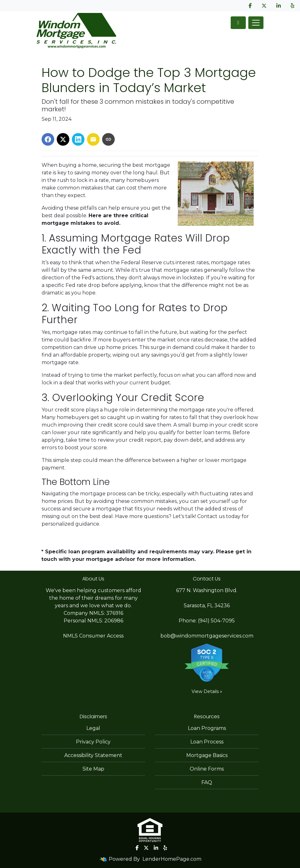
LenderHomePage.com (172, 859)
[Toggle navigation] (256, 23)
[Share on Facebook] (48, 139)
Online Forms (207, 769)
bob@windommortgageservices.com (207, 636)
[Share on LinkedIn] (78, 139)
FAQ (207, 782)
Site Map (93, 769)
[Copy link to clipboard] (108, 139)
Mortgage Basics (207, 755)
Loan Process (207, 742)
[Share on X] (63, 139)
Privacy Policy (93, 742)
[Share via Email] (93, 139)
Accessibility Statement (93, 755)
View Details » (207, 691)
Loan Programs (207, 728)
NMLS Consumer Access (93, 636)
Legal (93, 728)
